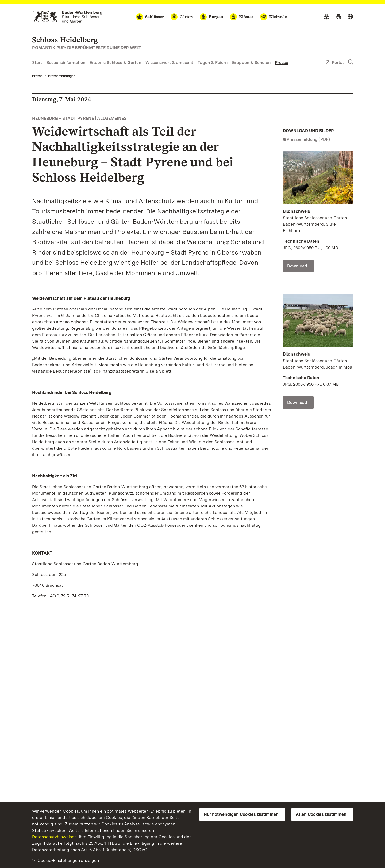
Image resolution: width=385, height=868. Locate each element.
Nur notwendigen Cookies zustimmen (241, 814)
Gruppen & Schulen (251, 62)
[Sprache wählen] (350, 17)
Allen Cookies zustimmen (321, 814)
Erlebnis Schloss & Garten (115, 62)
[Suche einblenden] (351, 62)
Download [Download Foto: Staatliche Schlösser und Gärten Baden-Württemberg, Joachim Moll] (297, 402)
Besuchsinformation (66, 62)
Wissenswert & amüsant (169, 62)
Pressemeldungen (62, 76)
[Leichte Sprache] (326, 17)
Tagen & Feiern (213, 62)
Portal (335, 63)
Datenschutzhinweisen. (55, 837)
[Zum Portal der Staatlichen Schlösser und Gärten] (67, 17)
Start (37, 62)
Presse (282, 62)
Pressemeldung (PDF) (308, 139)
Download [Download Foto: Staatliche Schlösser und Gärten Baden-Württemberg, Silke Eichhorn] (297, 266)
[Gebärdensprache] (338, 17)
